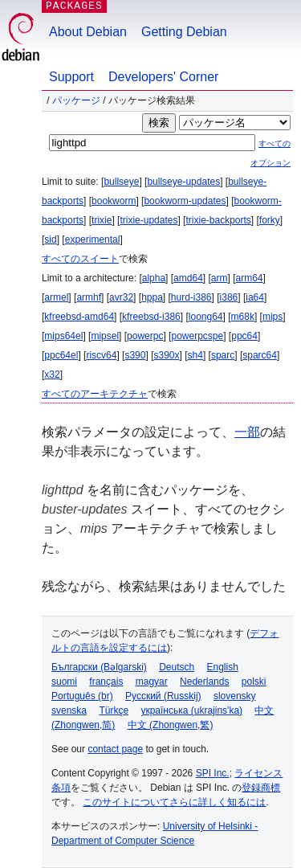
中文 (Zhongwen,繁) (171, 725)
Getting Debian (184, 32)
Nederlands (204, 682)
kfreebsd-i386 (151, 317)
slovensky (235, 696)
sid (50, 240)
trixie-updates (148, 220)
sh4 (195, 355)
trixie (102, 220)
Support (71, 77)
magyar (152, 682)
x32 (52, 375)
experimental (93, 240)
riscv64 (101, 355)
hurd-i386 (191, 297)
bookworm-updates (185, 201)
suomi (64, 682)
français (106, 682)
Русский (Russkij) (163, 696)
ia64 (255, 297)
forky (270, 220)
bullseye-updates (183, 182)
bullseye (121, 182)
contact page (115, 749)
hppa (152, 297)
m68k (243, 317)
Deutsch (177, 667)
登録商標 (261, 788)
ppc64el (61, 355)
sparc (223, 355)
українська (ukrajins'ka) (191, 710)
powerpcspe (197, 336)
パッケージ (76, 100)
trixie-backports (218, 220)
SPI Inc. (213, 773)
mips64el (63, 336)
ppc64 (244, 336)
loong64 (206, 317)
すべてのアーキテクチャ (95, 394)
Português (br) (82, 696)
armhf (89, 297)
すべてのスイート (80, 259)
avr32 (121, 297)
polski (254, 682)
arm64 (250, 278)
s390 (135, 355)
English (223, 667)
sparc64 (260, 355)
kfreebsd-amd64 (79, 317)
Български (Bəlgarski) (99, 667)
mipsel (105, 336)
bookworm (114, 201)
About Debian (88, 32)
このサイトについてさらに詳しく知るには (174, 802)
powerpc (145, 336)
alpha (154, 278)
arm (220, 278)
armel (56, 297)
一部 (247, 432)
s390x (166, 355)
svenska (69, 710)
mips (273, 317)
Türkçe (114, 710)
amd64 (188, 278)
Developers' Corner (163, 77)
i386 (229, 297)
